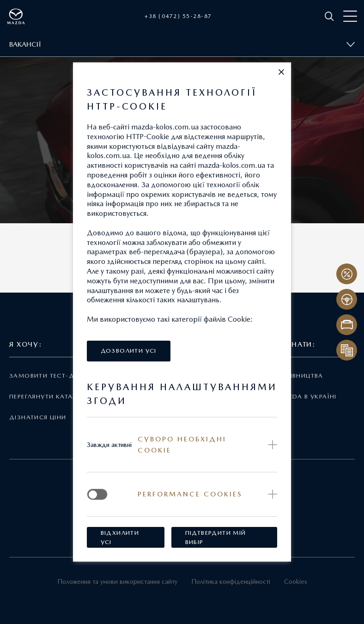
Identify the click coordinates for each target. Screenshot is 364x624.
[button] (281, 72)
